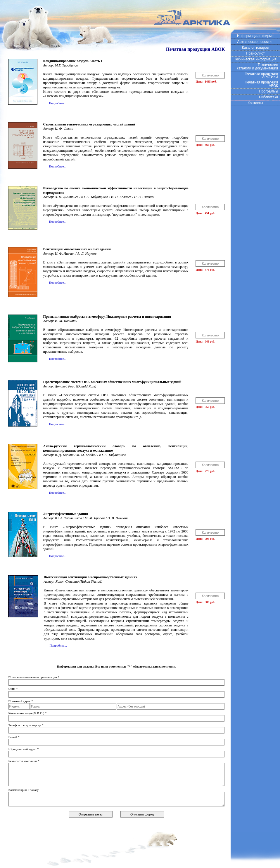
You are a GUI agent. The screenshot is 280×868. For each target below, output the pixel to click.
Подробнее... (58, 103)
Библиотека (269, 97)
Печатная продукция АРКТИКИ (262, 75)
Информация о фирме (255, 36)
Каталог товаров (255, 48)
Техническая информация (255, 59)
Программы (270, 91)
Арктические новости (255, 42)
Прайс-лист (255, 53)
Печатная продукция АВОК (262, 84)
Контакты (255, 103)
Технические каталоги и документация (259, 67)
